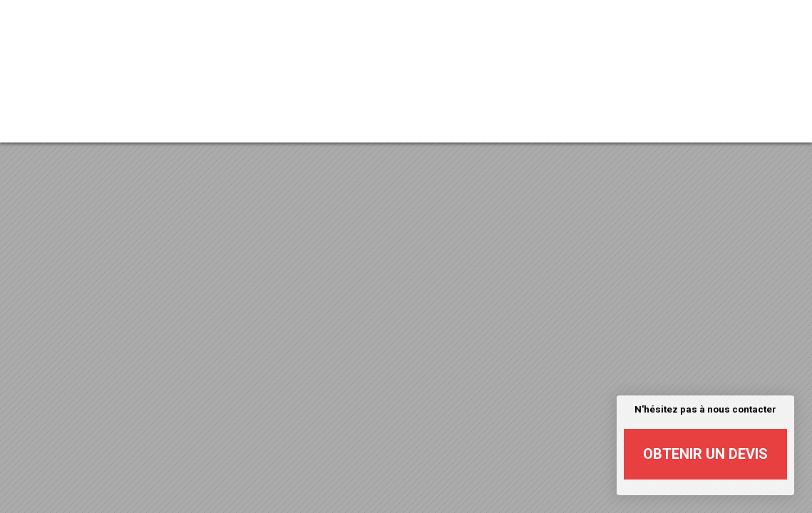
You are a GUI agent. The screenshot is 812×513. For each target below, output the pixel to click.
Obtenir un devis (705, 454)
